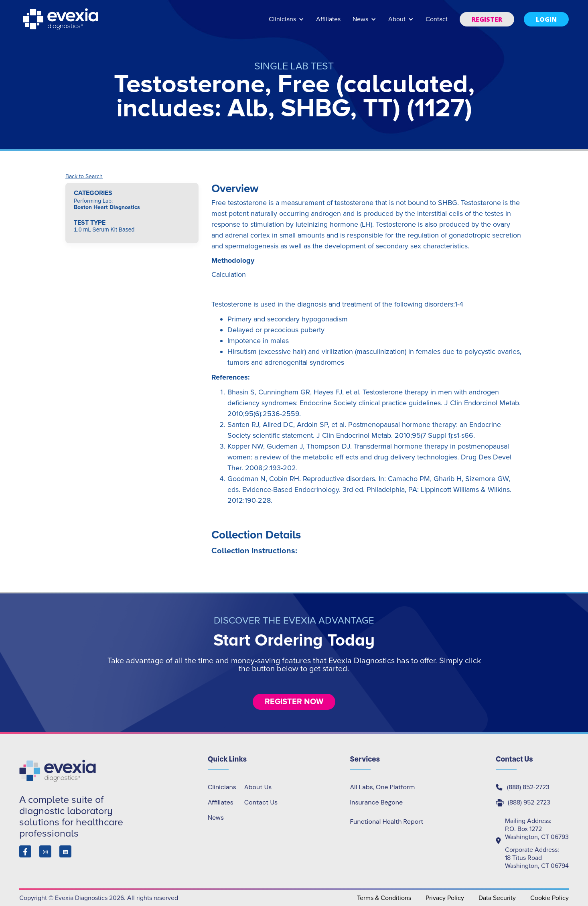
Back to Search (84, 177)
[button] (286, 23)
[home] (61, 19)
